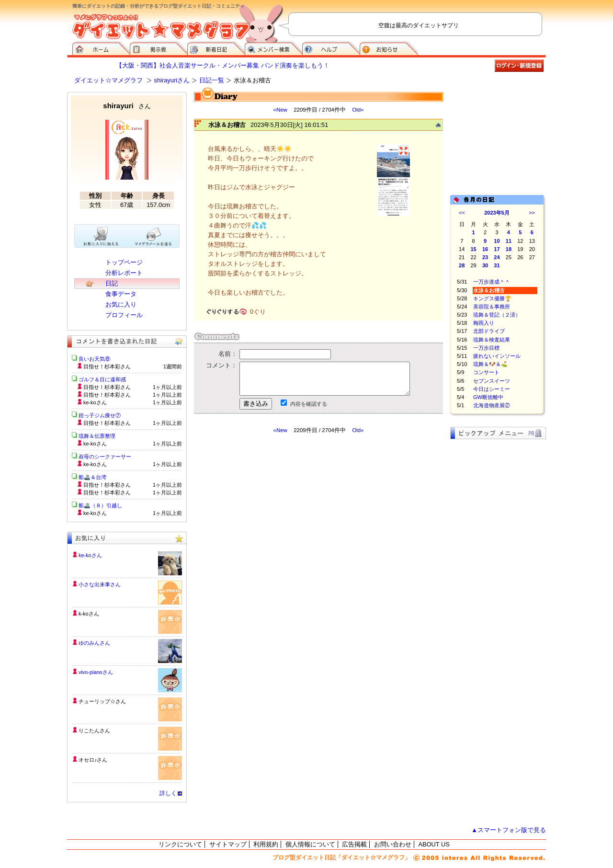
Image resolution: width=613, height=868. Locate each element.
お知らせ (389, 48)
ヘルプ (331, 48)
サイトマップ (228, 844)
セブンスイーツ (492, 381)
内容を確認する (309, 404)
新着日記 (216, 48)
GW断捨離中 (488, 397)
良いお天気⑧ (94, 359)
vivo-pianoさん (96, 672)
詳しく (168, 793)
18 (509, 249)
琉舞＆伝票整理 (97, 436)
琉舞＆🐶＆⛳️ (490, 364)
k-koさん (89, 614)
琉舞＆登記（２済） (497, 315)
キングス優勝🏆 (492, 298)
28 (462, 265)
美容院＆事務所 (492, 307)
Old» (358, 110)
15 (474, 249)
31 (497, 265)
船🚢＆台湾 (92, 477)
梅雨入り (484, 323)
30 (485, 265)
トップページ (124, 262)
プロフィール (124, 315)
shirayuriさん (172, 80)
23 (485, 257)
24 (497, 257)
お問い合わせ (393, 844)
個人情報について (310, 844)
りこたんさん (94, 731)
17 (497, 249)
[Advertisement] (284, 520)
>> (532, 213)
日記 (112, 283)
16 (485, 249)
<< (462, 213)
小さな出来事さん (100, 584)
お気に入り (121, 304)
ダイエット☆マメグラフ (108, 80)
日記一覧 (212, 80)
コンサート (486, 372)
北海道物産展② (492, 405)
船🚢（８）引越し (100, 505)
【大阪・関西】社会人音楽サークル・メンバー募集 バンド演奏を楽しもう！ (223, 65)
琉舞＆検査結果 (492, 340)
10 (497, 241)
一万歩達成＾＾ (492, 282)
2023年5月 (497, 213)
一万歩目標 (486, 348)
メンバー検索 (273, 48)
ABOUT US (434, 844)
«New (280, 110)
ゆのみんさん (94, 643)
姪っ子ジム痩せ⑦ (100, 415)
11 (509, 241)
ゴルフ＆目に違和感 (102, 379)
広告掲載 (354, 844)
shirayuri (127, 106)
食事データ (121, 294)
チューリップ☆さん (102, 701)
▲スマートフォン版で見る (509, 830)
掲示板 (159, 48)
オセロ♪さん (93, 760)
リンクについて (180, 844)
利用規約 (266, 844)
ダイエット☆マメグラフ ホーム (101, 48)
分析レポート (124, 273)
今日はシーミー (492, 389)
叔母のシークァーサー (105, 457)
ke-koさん (90, 555)
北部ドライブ (489, 331)
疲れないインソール (497, 356)
